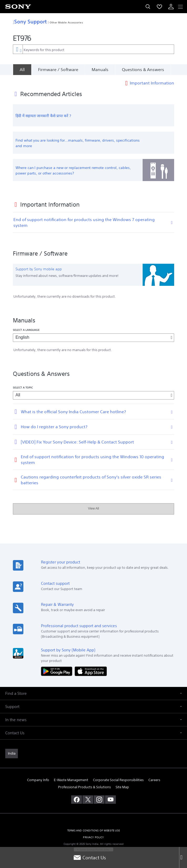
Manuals (100, 69)
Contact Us (90, 857)
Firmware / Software (58, 69)
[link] (12, 754)
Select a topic (23, 387)
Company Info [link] (38, 780)
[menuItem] (159, 7)
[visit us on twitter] (88, 800)
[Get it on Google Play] (58, 671)
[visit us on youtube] (110, 800)
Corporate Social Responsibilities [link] (118, 780)
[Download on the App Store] (91, 671)
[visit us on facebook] (77, 800)
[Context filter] (18, 49)
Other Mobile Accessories (66, 22)
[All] (22, 69)
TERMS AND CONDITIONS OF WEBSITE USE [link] (93, 830)
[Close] (183, 857)
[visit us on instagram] (99, 800)
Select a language (26, 330)
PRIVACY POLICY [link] (93, 837)
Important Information (152, 83)
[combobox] (93, 49)
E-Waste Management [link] (71, 780)
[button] (93, 693)
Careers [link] (154, 780)
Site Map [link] (122, 787)
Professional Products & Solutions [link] (84, 787)
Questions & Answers (143, 69)
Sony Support (30, 21)
